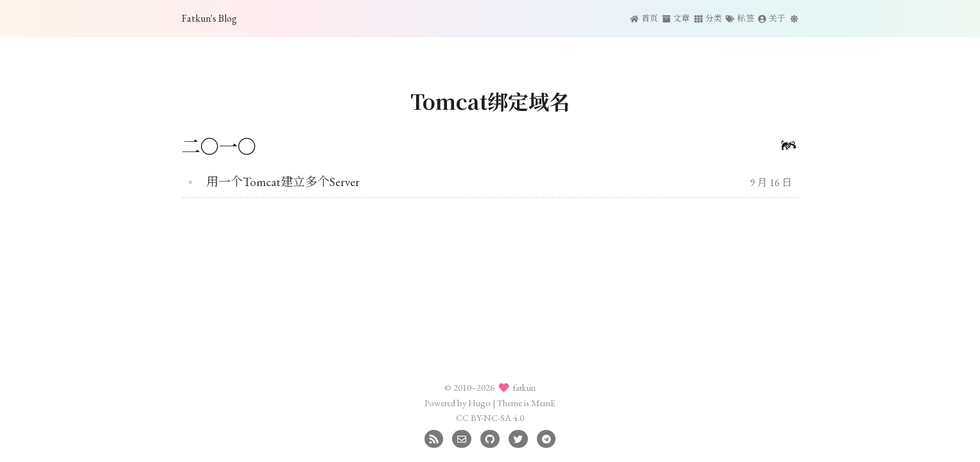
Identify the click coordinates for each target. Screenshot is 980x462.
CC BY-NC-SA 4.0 (490, 417)
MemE (543, 403)
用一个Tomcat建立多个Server (283, 182)
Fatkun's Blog (209, 18)
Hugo (479, 403)
